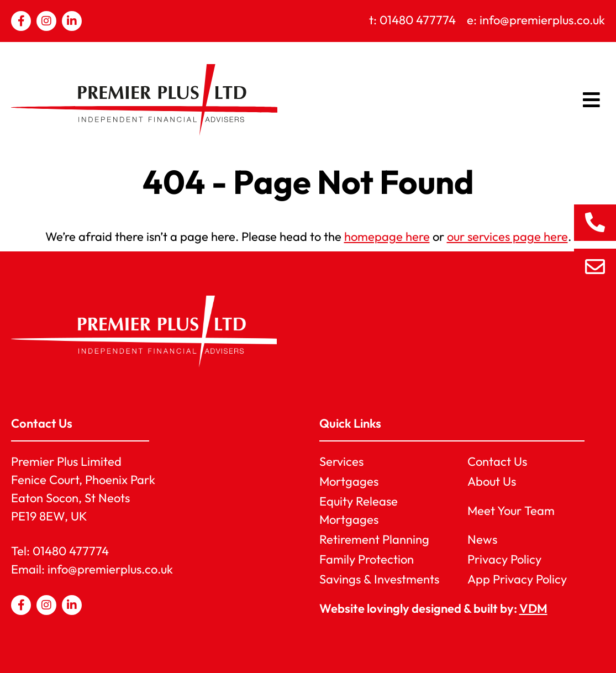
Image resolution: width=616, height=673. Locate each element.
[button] (592, 100)
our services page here (507, 236)
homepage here (387, 236)
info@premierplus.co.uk (110, 569)
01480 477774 (71, 551)
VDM (533, 608)
